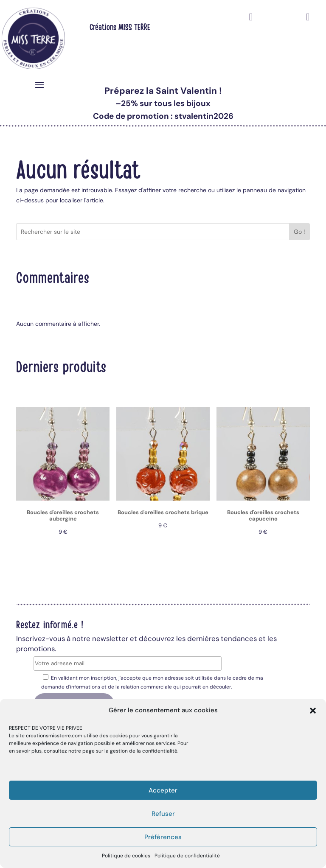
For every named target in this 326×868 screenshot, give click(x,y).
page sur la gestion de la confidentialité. (130, 751)
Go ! (299, 232)
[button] (313, 711)
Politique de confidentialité (187, 856)
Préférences (163, 837)
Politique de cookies (126, 856)
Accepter (163, 790)
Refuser (163, 814)
